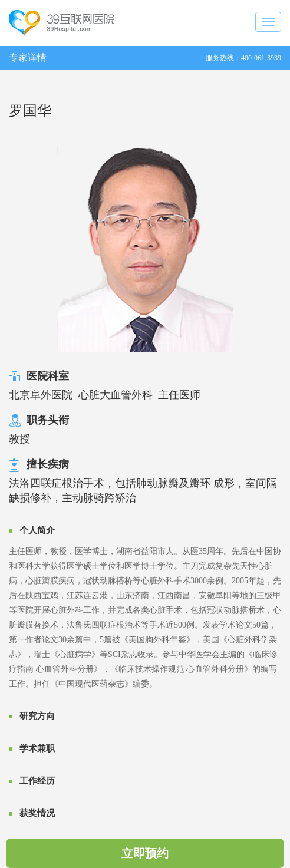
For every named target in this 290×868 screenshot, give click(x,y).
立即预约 (145, 853)
